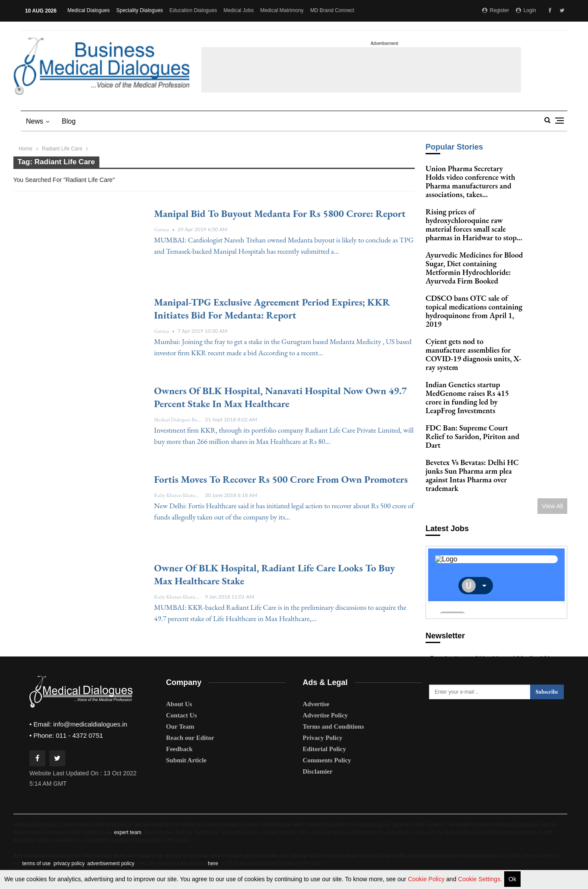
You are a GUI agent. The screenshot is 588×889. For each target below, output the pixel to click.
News (35, 121)
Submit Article (186, 760)
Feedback (179, 749)
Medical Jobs (238, 10)
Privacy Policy (323, 738)
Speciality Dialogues (140, 10)
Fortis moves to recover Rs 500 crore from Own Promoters (281, 479)
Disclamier (318, 771)
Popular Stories (454, 147)
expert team (128, 832)
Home (25, 149)
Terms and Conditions (334, 726)
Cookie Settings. (480, 879)
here (213, 864)
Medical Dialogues (89, 10)
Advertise (316, 704)
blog (69, 121)
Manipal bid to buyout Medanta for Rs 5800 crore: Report (280, 213)
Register (496, 10)
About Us (179, 704)
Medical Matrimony (282, 10)
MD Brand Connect (332, 10)
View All (552, 497)
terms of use (36, 864)
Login (526, 10)
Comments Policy (327, 760)
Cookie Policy (427, 879)
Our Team (180, 726)
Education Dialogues (193, 10)
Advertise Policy (326, 715)
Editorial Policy (324, 749)
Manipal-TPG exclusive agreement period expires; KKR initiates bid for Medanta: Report (272, 309)
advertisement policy (111, 864)
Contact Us (181, 715)
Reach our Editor (190, 738)
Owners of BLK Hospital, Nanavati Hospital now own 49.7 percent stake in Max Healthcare (281, 397)
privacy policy (69, 864)
